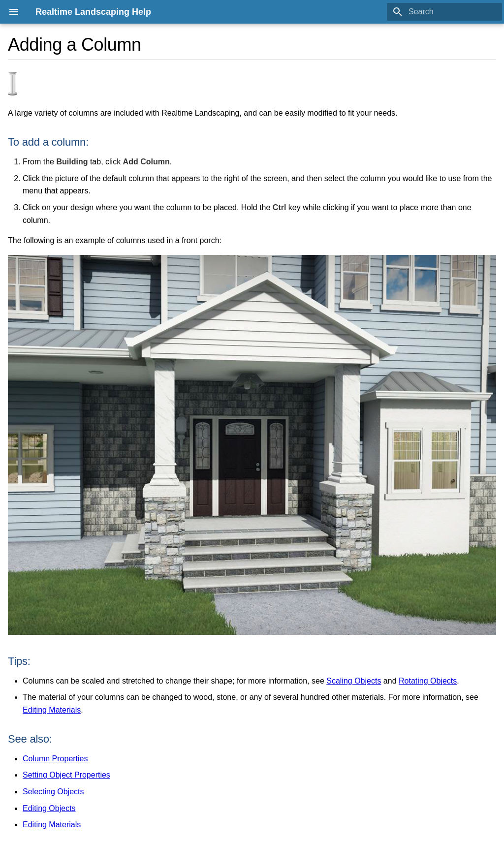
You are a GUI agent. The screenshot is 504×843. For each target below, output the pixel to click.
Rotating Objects (428, 681)
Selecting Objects (53, 792)
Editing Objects (49, 808)
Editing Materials (52, 710)
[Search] (444, 12)
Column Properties (55, 759)
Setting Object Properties (66, 775)
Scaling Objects (354, 681)
